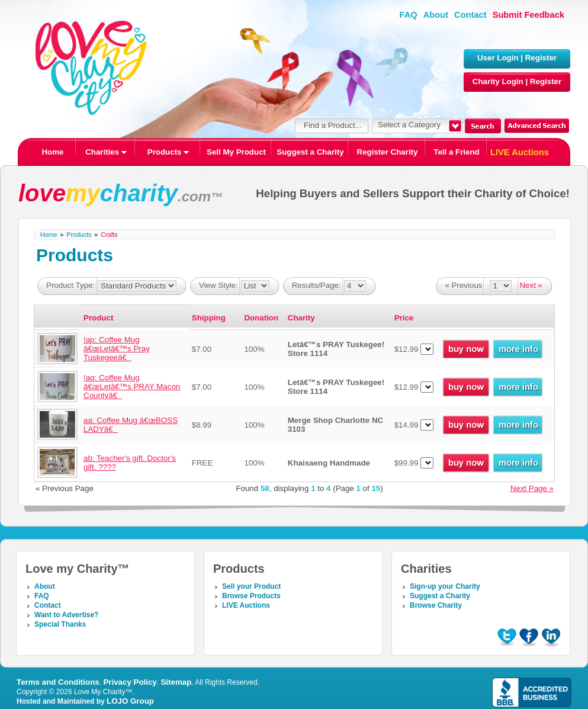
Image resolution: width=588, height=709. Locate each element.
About (436, 15)
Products (168, 152)
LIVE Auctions (520, 152)
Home (52, 152)
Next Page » (532, 488)
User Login (498, 58)
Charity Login (498, 81)
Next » (531, 285)
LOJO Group (130, 701)
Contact (470, 15)
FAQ (409, 15)
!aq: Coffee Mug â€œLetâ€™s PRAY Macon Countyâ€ (132, 386)
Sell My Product (236, 152)
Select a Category (409, 125)
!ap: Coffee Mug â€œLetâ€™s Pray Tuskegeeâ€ (117, 349)
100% (254, 349)
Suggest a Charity (310, 152)
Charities (106, 152)
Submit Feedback (528, 15)
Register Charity (388, 152)
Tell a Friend (457, 152)
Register (541, 58)
